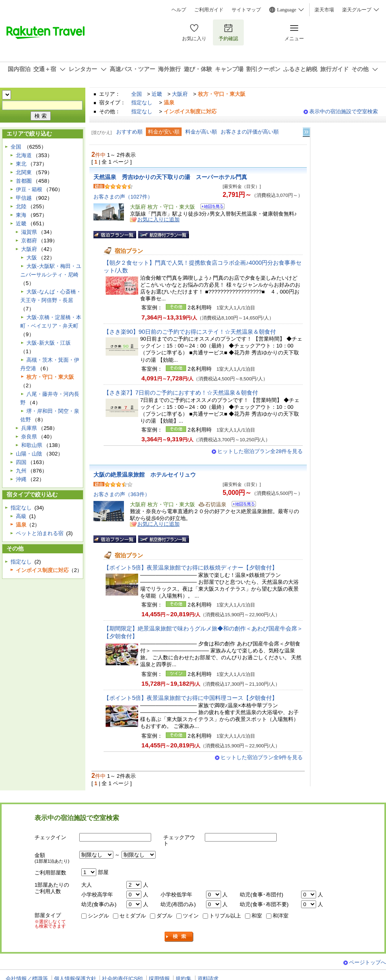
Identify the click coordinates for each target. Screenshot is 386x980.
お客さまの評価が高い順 (250, 132)
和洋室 (281, 916)
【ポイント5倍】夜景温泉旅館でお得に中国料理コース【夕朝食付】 (191, 698)
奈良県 (29, 437)
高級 (21, 516)
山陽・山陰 (29, 454)
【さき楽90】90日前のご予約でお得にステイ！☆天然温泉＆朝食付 (190, 332)
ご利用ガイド (209, 10)
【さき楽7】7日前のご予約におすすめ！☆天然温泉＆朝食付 (181, 393)
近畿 (157, 94)
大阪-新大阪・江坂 (48, 343)
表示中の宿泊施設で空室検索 (344, 111)
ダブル (164, 916)
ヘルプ (179, 10)
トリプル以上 (225, 916)
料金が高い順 (201, 132)
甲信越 (24, 198)
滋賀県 (29, 232)
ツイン (191, 916)
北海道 (24, 155)
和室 (257, 916)
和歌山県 (32, 445)
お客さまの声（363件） (122, 494)
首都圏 (24, 181)
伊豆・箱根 (29, 189)
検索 (179, 937)
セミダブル (133, 916)
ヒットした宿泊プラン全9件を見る (262, 757)
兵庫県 (29, 428)
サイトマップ (246, 10)
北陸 (21, 206)
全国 (137, 94)
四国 (21, 462)
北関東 (24, 172)
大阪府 (180, 94)
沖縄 (21, 479)
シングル (98, 916)
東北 (21, 164)
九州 (21, 471)
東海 (21, 215)
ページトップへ (368, 962)
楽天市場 (324, 10)
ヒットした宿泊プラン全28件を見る (260, 451)
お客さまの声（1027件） (123, 197)
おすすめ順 (129, 132)
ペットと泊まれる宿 (40, 533)
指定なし (142, 103)
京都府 (29, 241)
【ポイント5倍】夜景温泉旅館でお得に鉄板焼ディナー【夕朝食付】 (191, 568)
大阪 (32, 258)
